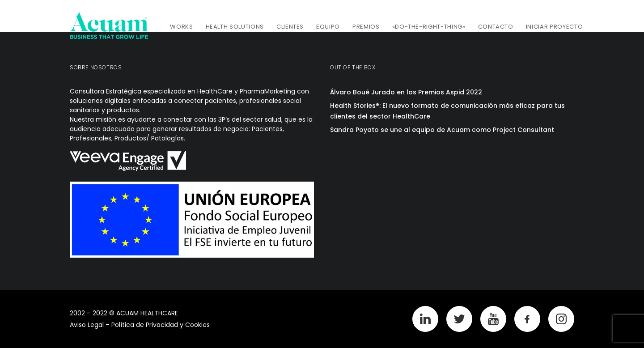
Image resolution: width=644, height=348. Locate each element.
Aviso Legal (87, 325)
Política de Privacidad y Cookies (161, 325)
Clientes (290, 27)
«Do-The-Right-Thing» (429, 27)
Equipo (328, 27)
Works (181, 27)
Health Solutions (235, 27)
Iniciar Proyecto (554, 27)
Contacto (496, 27)
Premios (366, 27)
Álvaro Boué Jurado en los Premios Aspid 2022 (406, 92)
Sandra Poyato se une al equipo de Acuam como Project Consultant (442, 130)
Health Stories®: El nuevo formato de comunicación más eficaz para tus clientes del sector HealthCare (447, 111)
